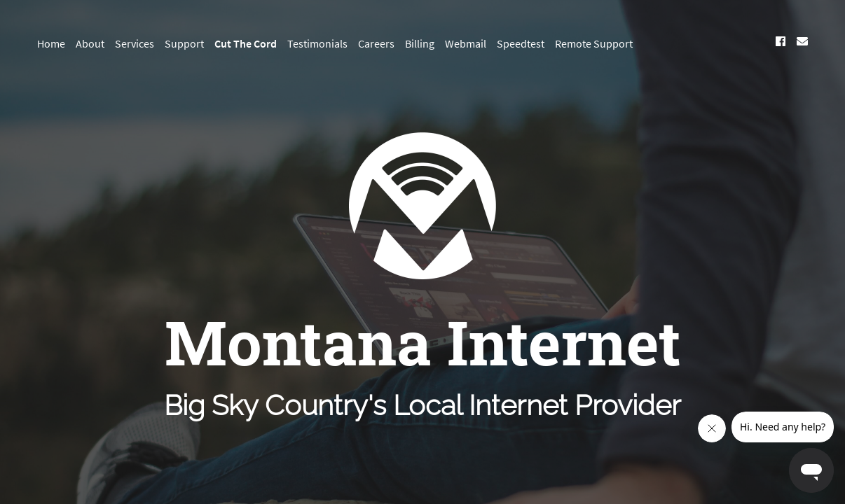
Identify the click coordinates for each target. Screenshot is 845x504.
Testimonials (317, 43)
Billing (420, 43)
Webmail (466, 43)
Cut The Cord (246, 43)
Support (184, 43)
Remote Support (594, 43)
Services (135, 43)
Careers (376, 43)
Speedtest (521, 43)
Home (51, 43)
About (90, 43)
